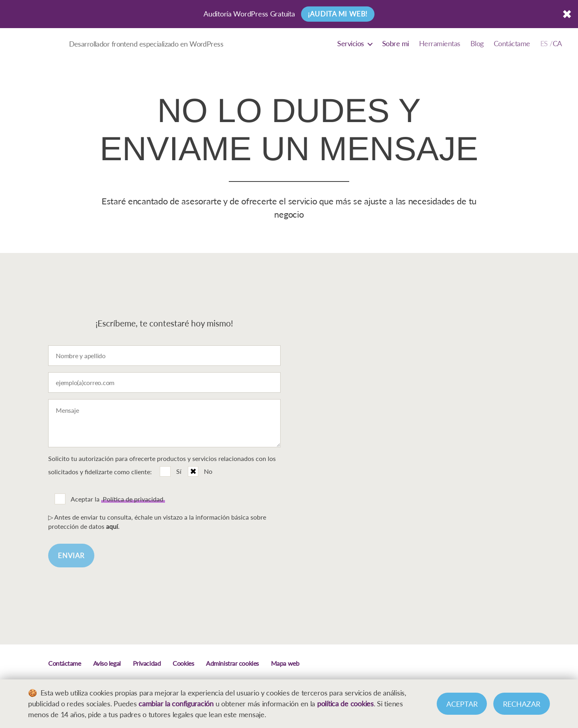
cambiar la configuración (176, 704)
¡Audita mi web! (338, 14)
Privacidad (147, 663)
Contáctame (512, 44)
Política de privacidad (133, 499)
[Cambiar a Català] (551, 44)
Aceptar (462, 704)
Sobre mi (396, 44)
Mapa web (285, 663)
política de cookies (345, 704)
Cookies (183, 663)
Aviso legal (107, 663)
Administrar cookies (232, 663)
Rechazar (522, 704)
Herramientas (440, 44)
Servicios (351, 44)
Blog (477, 44)
